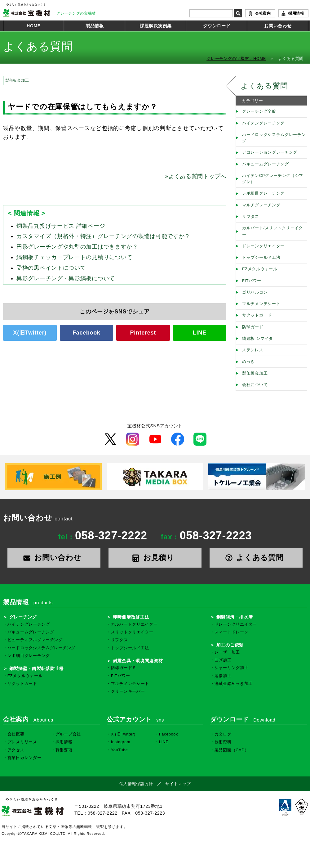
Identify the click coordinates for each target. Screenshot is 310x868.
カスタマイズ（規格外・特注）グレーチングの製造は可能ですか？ (103, 236)
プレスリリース (22, 742)
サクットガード (257, 315)
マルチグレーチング (261, 205)
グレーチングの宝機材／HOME (236, 59)
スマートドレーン (232, 632)
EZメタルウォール (260, 269)
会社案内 (263, 13)
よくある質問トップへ (196, 176)
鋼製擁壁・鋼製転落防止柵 (37, 668)
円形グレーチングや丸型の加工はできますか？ (77, 247)
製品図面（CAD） (232, 750)
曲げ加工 (223, 660)
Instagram (121, 742)
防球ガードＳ (124, 668)
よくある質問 (264, 86)
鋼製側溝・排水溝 (235, 617)
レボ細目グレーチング (263, 193)
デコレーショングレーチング (270, 152)
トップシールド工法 (261, 258)
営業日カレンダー (24, 758)
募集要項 (64, 750)
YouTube (120, 750)
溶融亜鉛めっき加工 (234, 684)
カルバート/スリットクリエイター (272, 231)
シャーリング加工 (232, 668)
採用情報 (296, 13)
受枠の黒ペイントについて (51, 268)
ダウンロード (217, 26)
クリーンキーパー (128, 691)
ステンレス (253, 350)
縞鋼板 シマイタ (258, 339)
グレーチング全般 (259, 111)
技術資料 (223, 742)
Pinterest (143, 333)
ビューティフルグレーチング (35, 640)
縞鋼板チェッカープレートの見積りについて (74, 257)
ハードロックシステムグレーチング (274, 138)
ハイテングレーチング (263, 123)
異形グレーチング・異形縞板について (66, 278)
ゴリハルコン (255, 292)
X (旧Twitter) (123, 734)
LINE (200, 333)
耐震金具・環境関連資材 (138, 661)
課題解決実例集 (156, 26)
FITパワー (252, 281)
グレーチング (23, 617)
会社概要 (16, 734)
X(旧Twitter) (30, 333)
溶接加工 (223, 676)
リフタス (251, 217)
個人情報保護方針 (136, 784)
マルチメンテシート (261, 304)
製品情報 (95, 26)
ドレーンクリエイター (263, 246)
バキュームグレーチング (266, 164)
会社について (255, 385)
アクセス (16, 750)
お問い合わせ (278, 26)
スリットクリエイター (132, 632)
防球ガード (253, 327)
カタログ (223, 734)
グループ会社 (68, 734)
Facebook (86, 333)
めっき (248, 362)
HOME (34, 26)
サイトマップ (178, 784)
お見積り (155, 558)
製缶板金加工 (17, 80)
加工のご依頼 (230, 645)
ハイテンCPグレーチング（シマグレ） (273, 179)
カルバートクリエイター (134, 624)
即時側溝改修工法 (131, 617)
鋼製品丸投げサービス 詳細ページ (61, 226)
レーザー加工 (227, 652)
